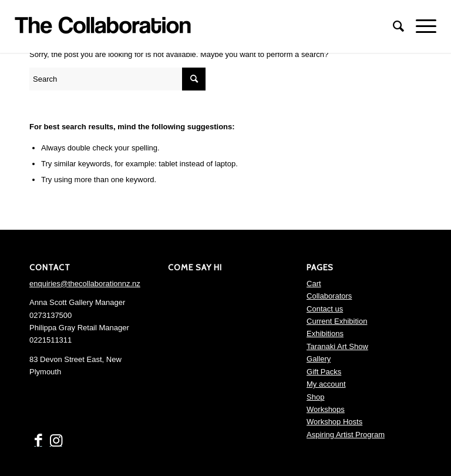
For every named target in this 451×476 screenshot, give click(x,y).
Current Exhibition (337, 321)
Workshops (326, 409)
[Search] (393, 26)
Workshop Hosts (334, 422)
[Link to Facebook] (38, 441)
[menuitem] (393, 26)
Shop (315, 397)
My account (326, 384)
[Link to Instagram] (56, 441)
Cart (314, 284)
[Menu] (420, 26)
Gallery (319, 359)
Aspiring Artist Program (346, 435)
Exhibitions (325, 333)
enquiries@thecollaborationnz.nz (85, 284)
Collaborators (329, 296)
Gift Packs (324, 372)
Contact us (325, 309)
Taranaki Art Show (337, 346)
